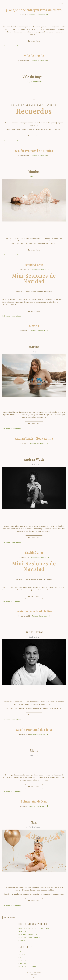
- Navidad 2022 (24, 940)
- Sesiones (22, 960)
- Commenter (40, 15)
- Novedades (23, 963)
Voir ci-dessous (9, 917)
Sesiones (32, 15)
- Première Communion (27, 966)
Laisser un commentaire (12, 46)
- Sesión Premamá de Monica (29, 937)
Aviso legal (34, 974)
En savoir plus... (34, 41)
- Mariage (22, 954)
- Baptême (22, 957)
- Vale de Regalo (24, 931)
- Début (21, 951)
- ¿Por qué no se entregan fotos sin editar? (34, 928)
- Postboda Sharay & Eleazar (29, 934)
